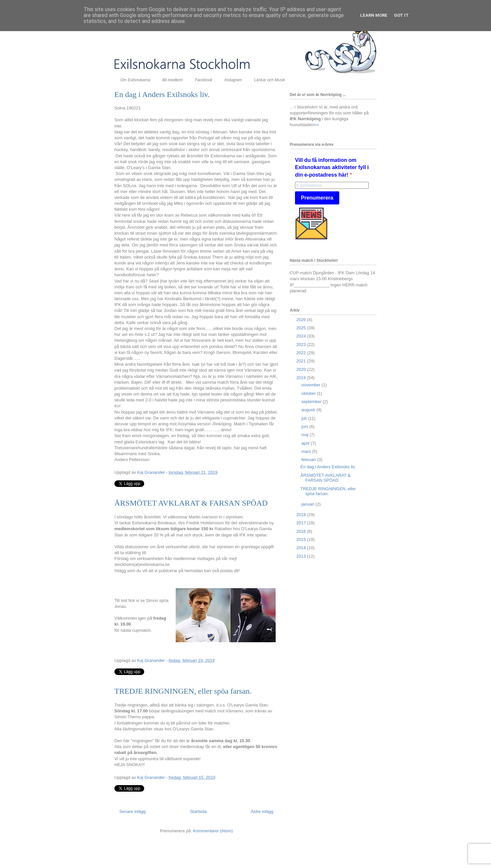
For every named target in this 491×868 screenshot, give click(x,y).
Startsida (198, 811)
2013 (302, 556)
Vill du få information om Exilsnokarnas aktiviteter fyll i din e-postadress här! (332, 167)
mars (307, 451)
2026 (302, 320)
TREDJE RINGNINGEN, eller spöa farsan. (183, 691)
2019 (302, 378)
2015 (302, 540)
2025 (302, 328)
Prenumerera (317, 198)
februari (309, 460)
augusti (309, 410)
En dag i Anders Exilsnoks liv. (162, 94)
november (312, 385)
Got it (401, 15)
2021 (302, 361)
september (312, 402)
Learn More (374, 15)
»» (316, 125)
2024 (302, 336)
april (306, 443)
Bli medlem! (173, 80)
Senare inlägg (132, 811)
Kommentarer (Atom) (213, 831)
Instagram (233, 80)
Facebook (204, 80)
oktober (309, 393)
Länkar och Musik (269, 80)
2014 (302, 548)
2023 (302, 345)
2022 (302, 353)
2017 (302, 523)
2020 (302, 369)
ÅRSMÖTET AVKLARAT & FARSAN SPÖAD (191, 503)
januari (309, 504)
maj (306, 435)
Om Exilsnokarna (135, 80)
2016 (302, 531)
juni (305, 426)
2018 (302, 515)
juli (305, 418)
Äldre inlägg (262, 811)
